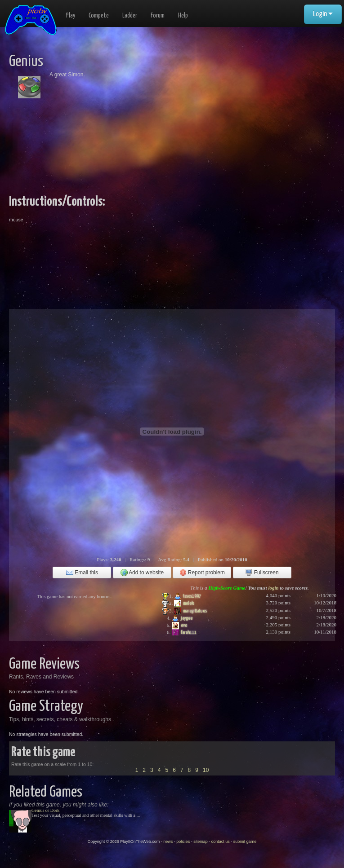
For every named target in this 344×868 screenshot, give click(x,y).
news (168, 842)
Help (183, 16)
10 (206, 770)
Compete (99, 16)
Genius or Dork (45, 810)
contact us (221, 842)
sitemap (201, 842)
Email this (82, 573)
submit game (245, 842)
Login (323, 14)
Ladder (130, 16)
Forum (158, 16)
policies (183, 842)
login (273, 588)
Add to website (142, 573)
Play (71, 16)
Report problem (202, 573)
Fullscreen (262, 573)
